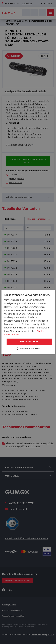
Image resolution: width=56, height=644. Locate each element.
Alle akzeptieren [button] (29, 342)
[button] (28, 349)
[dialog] (28, 322)
